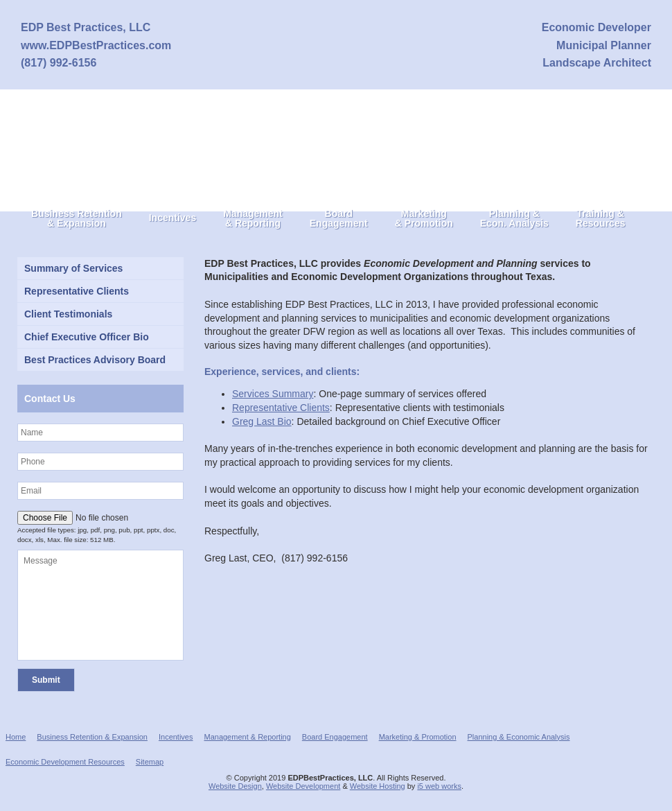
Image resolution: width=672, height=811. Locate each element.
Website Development (303, 786)
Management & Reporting (247, 737)
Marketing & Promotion (418, 737)
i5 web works (439, 786)
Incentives (176, 737)
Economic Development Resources (65, 762)
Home (16, 737)
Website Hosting (378, 786)
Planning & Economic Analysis (519, 737)
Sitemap (150, 762)
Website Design (235, 786)
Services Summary (273, 394)
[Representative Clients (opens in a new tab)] (100, 291)
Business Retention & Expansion (92, 737)
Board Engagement (335, 737)
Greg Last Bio (262, 421)
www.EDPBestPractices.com (96, 45)
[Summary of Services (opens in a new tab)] (100, 268)
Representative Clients (281, 408)
